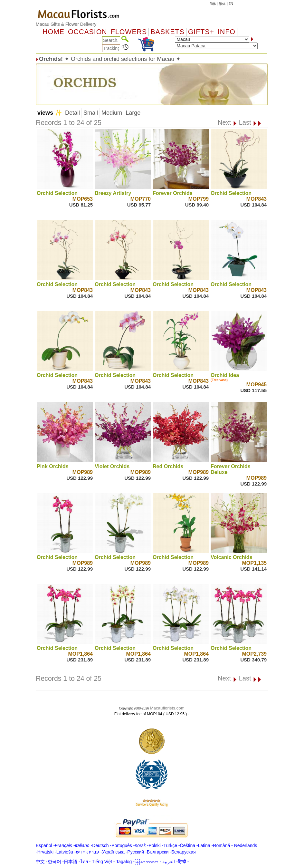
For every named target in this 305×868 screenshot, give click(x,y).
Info (227, 32)
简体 (213, 4)
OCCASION (88, 32)
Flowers (129, 32)
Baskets (167, 32)
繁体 (222, 4)
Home (53, 32)
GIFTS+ (201, 32)
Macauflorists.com (167, 708)
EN (231, 4)
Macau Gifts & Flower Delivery (66, 24)
